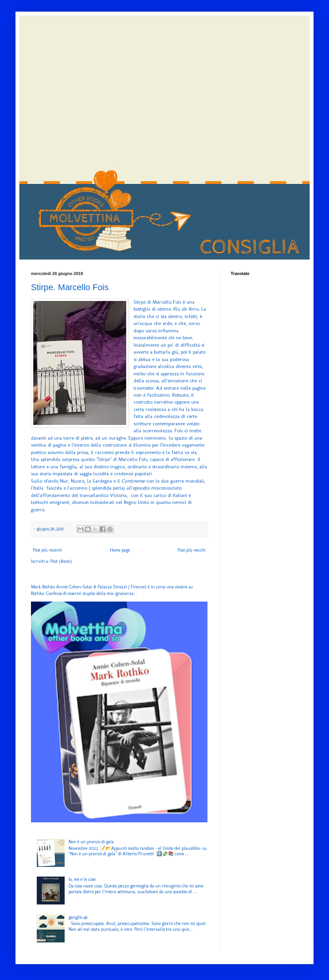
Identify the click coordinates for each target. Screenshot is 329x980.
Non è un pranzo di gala (91, 842)
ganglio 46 (78, 917)
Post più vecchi (192, 550)
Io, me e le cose (82, 879)
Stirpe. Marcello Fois (70, 287)
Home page (120, 550)
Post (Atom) (61, 561)
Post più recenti (47, 550)
